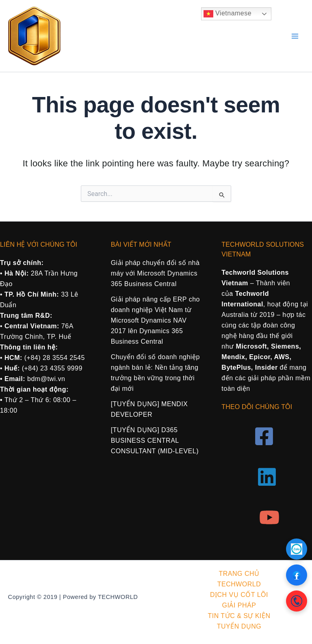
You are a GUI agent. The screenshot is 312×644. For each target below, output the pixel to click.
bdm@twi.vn (46, 379)
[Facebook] (264, 436)
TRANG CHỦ (239, 574)
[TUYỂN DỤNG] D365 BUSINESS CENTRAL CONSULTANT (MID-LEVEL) (155, 440)
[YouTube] (269, 517)
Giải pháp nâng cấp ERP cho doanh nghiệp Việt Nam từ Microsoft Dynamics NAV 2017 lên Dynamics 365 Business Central (155, 320)
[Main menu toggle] (295, 36)
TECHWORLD (239, 584)
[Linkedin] (267, 477)
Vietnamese (227, 14)
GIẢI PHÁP (239, 605)
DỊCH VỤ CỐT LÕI (239, 595)
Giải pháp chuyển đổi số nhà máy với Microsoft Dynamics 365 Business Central (155, 273)
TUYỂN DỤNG (239, 626)
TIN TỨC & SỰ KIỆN (239, 616)
